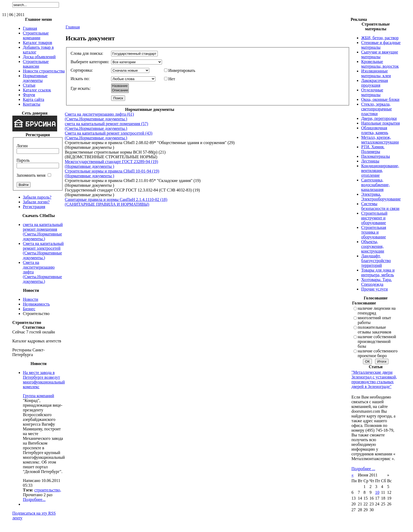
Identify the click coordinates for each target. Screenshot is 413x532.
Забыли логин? (36, 202)
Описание (120, 90)
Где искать (80, 88)
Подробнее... (34, 499)
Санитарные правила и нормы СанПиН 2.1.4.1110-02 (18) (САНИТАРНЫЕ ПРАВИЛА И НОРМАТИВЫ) (116, 202)
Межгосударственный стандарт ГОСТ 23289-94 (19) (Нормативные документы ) (111, 164)
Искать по (80, 79)
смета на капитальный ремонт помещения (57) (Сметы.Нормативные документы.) (106, 126)
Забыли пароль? (37, 197)
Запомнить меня (31, 175)
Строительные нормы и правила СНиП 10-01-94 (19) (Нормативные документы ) (112, 173)
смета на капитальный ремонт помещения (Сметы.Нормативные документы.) (43, 232)
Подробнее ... (363, 469)
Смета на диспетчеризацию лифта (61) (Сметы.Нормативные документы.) (99, 117)
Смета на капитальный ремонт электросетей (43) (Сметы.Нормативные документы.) (109, 136)
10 (377, 492)
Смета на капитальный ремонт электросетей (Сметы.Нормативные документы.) (43, 251)
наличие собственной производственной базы (377, 341)
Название (120, 86)
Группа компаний (38, 396)
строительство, (48, 490)
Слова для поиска (86, 53)
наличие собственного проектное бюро (378, 353)
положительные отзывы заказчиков (375, 330)
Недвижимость (36, 304)
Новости (31, 299)
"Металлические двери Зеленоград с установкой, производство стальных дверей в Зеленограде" (374, 379)
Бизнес (29, 309)
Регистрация (34, 207)
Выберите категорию (89, 62)
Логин (22, 146)
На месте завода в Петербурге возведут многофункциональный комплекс (44, 380)
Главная (73, 27)
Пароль (23, 160)
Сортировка (81, 70)
